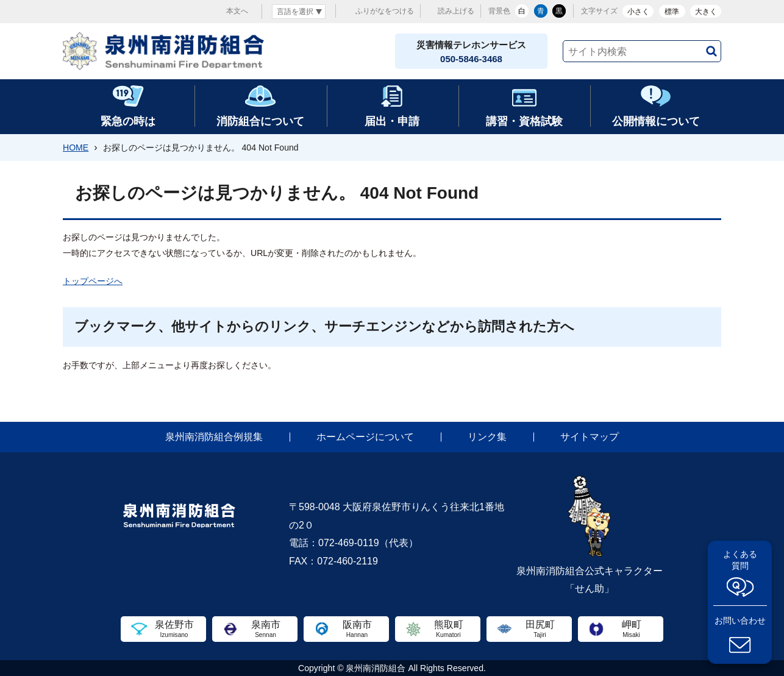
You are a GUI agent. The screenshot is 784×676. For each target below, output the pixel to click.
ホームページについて (365, 437)
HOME (76, 148)
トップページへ (93, 281)
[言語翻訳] (299, 12)
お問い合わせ (740, 621)
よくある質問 (740, 560)
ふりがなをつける (385, 11)
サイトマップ (590, 437)
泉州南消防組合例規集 (214, 437)
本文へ (237, 11)
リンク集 (487, 437)
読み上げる (456, 11)
